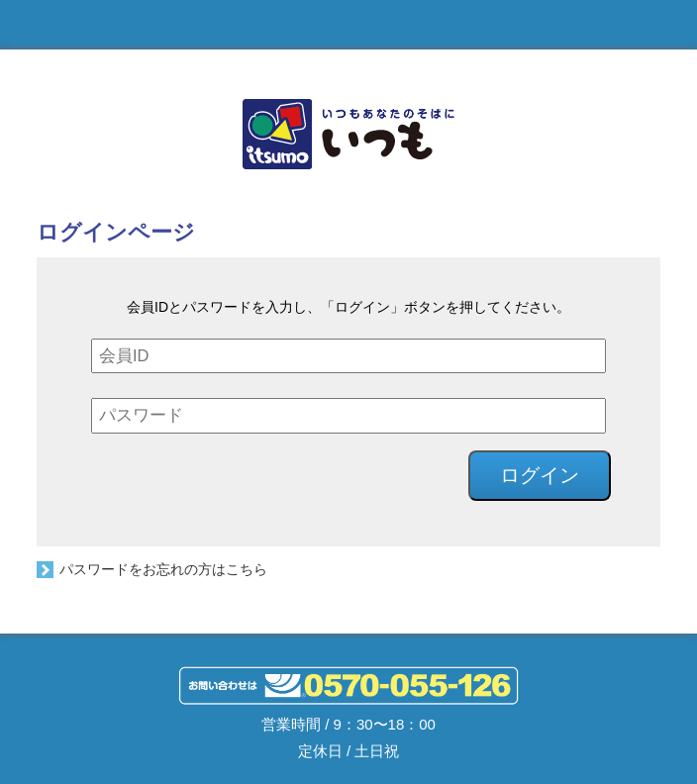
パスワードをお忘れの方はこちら (163, 569)
